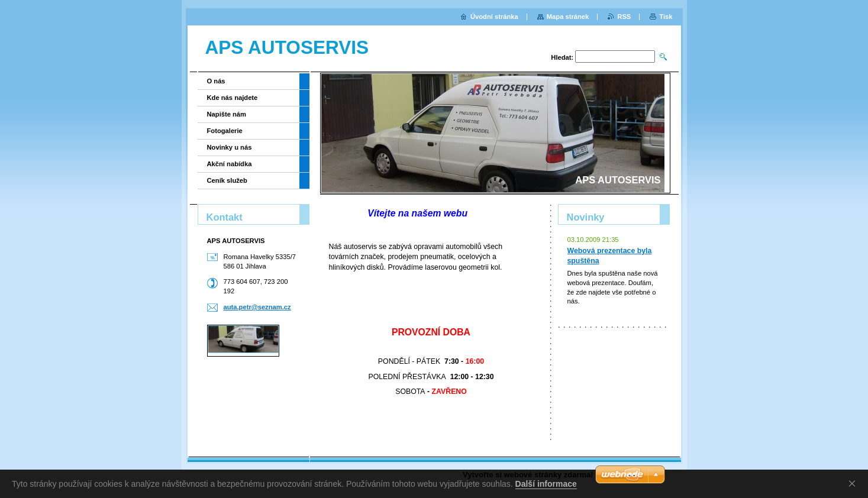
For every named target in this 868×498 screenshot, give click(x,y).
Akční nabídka (230, 164)
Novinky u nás (230, 147)
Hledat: (562, 57)
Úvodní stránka (494, 17)
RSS (624, 17)
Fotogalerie (225, 131)
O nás (216, 81)
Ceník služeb (227, 180)
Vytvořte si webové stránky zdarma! (528, 475)
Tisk (666, 17)
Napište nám (227, 114)
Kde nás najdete (233, 98)
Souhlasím (854, 483)
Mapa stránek (568, 17)
